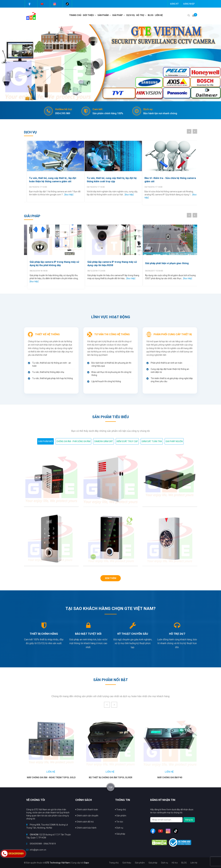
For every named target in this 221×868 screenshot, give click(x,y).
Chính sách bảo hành (86, 828)
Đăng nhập (189, 4)
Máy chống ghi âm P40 (170, 777)
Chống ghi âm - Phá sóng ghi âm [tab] (73, 441)
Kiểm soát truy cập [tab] (127, 441)
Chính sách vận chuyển (87, 816)
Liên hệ (159, 15)
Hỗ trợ (140, 15)
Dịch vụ (131, 15)
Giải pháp (117, 15)
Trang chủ (75, 15)
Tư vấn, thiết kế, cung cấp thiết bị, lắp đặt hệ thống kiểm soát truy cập (167, 180)
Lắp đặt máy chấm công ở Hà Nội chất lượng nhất (51, 180)
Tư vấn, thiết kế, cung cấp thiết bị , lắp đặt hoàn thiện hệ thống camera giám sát (108, 180)
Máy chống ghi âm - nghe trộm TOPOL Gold (51, 777)
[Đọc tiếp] (68, 195)
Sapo (87, 863)
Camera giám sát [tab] (104, 441)
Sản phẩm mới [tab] (45, 441)
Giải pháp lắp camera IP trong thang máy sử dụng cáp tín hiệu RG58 (167, 264)
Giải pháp (120, 834)
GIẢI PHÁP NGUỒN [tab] (174, 441)
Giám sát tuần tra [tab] (152, 441)
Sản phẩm (103, 15)
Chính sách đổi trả (84, 822)
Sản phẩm (121, 816)
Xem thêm (111, 578)
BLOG (151, 15)
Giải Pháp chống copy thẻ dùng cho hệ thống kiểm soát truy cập (51, 264)
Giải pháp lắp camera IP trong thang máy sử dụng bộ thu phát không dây (109, 264)
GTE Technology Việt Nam (58, 863)
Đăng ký (174, 4)
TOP (111, 787)
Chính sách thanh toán (87, 810)
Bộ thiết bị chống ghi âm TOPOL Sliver (111, 777)
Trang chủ (121, 810)
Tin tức (119, 822)
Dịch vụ (119, 828)
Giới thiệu (88, 15)
